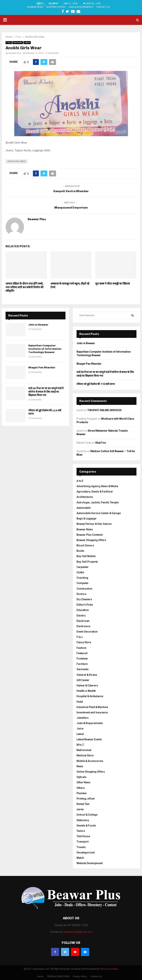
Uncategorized (86, 852)
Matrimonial (84, 750)
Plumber (82, 793)
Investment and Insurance (92, 712)
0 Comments (52, 53)
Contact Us (103, 7)
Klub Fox (101, 443)
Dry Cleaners (84, 599)
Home (40, 976)
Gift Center (83, 680)
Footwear (82, 659)
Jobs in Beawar (38, 325)
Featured (82, 653)
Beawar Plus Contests (90, 535)
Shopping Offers (56, 7)
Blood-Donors (85, 545)
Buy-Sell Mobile (86, 556)
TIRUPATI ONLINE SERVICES (104, 410)
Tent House (83, 836)
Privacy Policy (80, 976)
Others (81, 788)
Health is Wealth (86, 691)
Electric (81, 616)
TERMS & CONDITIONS (58, 976)
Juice (80, 728)
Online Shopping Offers (91, 772)
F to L (9, 43)
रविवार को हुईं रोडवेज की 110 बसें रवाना (96, 384)
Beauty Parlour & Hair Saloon (94, 524)
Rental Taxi (83, 804)
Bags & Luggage (86, 519)
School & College (87, 815)
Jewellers (83, 718)
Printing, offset (86, 799)
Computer (83, 583)
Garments (18, 43)
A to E (80, 481)
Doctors (81, 594)
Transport (83, 842)
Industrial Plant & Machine (92, 707)
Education (83, 610)
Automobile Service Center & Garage (99, 513)
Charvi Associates (109, 969)
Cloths (80, 572)
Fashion (81, 648)
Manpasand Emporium (71, 207)
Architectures (85, 497)
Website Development (90, 863)
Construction (84, 589)
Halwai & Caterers (87, 686)
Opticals (82, 777)
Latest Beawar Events (89, 739)
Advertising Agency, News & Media (97, 486)
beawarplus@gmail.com (78, 932)
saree (80, 809)
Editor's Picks (85, 605)
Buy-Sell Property (87, 562)
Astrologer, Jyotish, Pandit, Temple (98, 502)
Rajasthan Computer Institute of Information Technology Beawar (45, 349)
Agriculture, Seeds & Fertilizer (95, 492)
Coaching (82, 578)
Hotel (80, 702)
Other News (83, 782)
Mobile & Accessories (90, 761)
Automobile (84, 508)
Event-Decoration (87, 632)
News (80, 766)
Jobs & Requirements (81, 7)
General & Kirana (87, 675)
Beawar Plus (15, 53)
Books (80, 551)
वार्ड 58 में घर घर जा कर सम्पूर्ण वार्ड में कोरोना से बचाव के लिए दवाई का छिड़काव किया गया (46, 392)
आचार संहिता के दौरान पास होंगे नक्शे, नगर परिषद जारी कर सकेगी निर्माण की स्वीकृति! (24, 287)
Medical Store (85, 755)
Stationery (83, 820)
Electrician (83, 621)
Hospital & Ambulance (90, 696)
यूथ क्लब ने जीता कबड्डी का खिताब (113, 284)
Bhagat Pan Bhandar (42, 367)
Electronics (83, 626)
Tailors (81, 831)
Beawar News (35, 7)
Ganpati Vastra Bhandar (71, 191)
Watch (80, 858)
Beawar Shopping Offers (91, 540)
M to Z (80, 745)
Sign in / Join (92, 4)
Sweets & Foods (86, 826)
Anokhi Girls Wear (17, 161)
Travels (81, 847)
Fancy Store (84, 642)
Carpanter (83, 567)
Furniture (82, 664)
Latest (27, 43)
